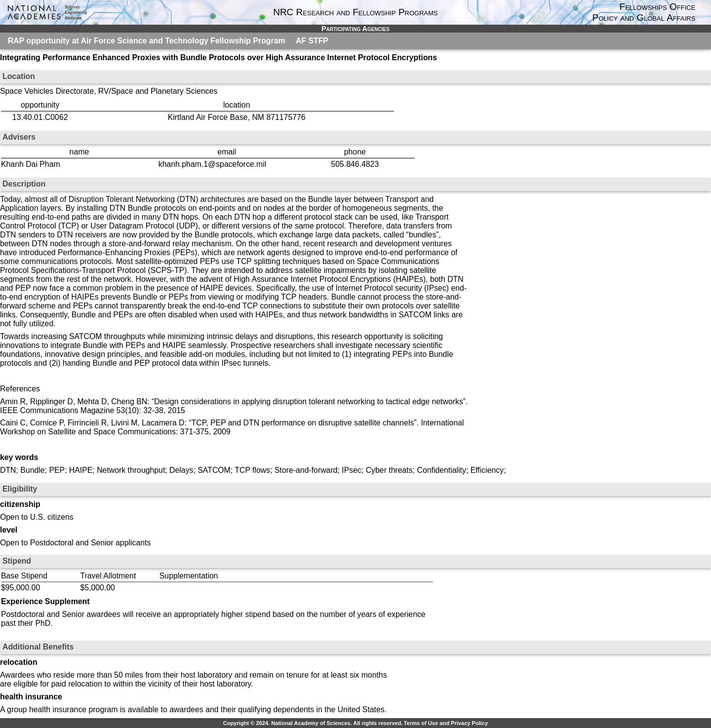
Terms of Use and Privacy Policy (446, 723)
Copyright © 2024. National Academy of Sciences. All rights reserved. (313, 723)
